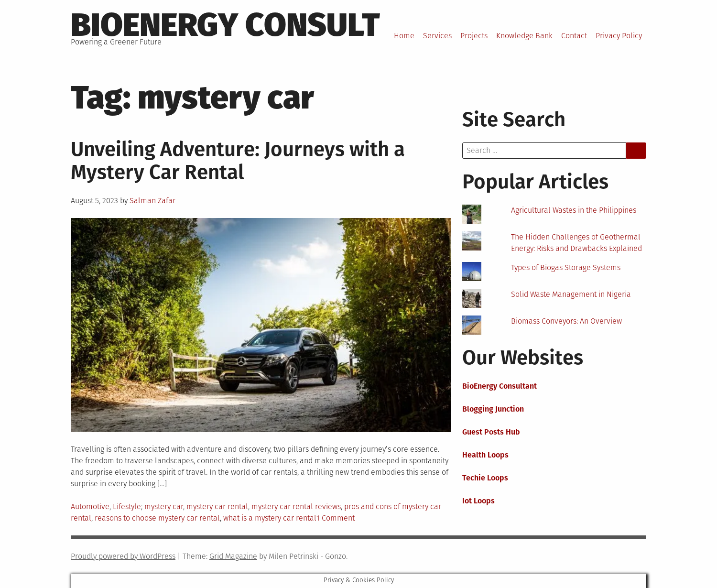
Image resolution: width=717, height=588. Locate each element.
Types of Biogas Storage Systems (566, 267)
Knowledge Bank (524, 36)
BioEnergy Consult (225, 25)
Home (404, 36)
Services (437, 36)
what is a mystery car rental (270, 518)
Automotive (90, 506)
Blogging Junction (493, 409)
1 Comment (336, 518)
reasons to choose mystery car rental (157, 518)
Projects (474, 36)
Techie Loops (485, 478)
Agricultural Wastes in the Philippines (574, 210)
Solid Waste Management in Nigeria (571, 294)
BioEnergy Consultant (500, 386)
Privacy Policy (619, 36)
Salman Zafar (152, 201)
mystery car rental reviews (296, 506)
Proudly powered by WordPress (123, 556)
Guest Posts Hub (491, 432)
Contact (574, 36)
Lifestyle (127, 506)
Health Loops (485, 455)
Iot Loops (478, 501)
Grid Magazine (233, 556)
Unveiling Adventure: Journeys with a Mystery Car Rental (238, 161)
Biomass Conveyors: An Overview (566, 321)
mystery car (164, 506)
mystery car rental (217, 506)
